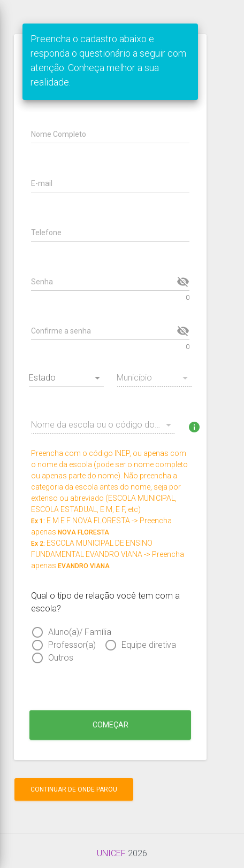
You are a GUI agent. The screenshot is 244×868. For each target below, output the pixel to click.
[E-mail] (110, 183)
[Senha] (103, 282)
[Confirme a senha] (103, 331)
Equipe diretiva (149, 645)
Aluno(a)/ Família (80, 632)
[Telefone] (110, 232)
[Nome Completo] (110, 134)
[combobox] (66, 380)
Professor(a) (72, 645)
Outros (61, 658)
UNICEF (111, 853)
